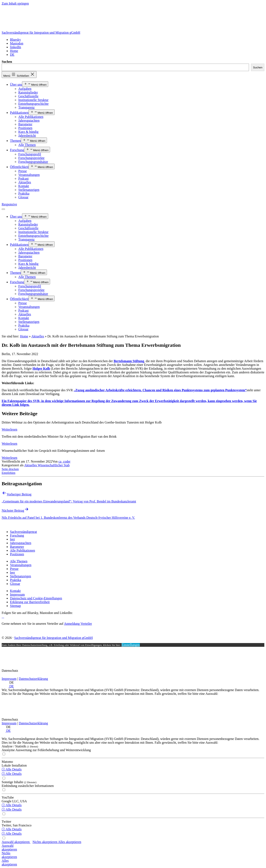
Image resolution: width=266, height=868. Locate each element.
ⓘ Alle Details (12, 769)
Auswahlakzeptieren (9, 848)
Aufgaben (25, 89)
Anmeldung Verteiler (78, 624)
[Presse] (14, 569)
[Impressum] (17, 595)
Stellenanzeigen (29, 190)
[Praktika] (15, 580)
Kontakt (24, 186)
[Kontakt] (15, 591)
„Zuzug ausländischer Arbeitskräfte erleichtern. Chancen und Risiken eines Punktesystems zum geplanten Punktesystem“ (160, 390)
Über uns (16, 85)
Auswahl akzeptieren (16, 842)
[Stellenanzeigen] (20, 576)
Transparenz (26, 107)
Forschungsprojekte (31, 158)
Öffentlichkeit (19, 167)
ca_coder (64, 461)
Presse (23, 171)
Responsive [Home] (9, 204)
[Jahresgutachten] (21, 543)
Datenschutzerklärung (33, 679)
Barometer (25, 124)
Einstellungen (131, 645)
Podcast (23, 178)
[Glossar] (15, 584)
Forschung (17, 150)
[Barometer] (17, 547)
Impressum (9, 679)
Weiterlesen (9, 429)
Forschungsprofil (30, 154)
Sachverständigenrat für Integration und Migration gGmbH (41, 33)
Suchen (7, 62)
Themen (15, 141)
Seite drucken (10, 469)
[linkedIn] (15, 47)
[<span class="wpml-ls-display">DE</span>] (12, 55)
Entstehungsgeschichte (33, 104)
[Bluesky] (15, 40)
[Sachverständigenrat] (23, 532)
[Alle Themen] (19, 561)
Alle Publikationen (31, 117)
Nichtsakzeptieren (9, 855)
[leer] (12, 539)
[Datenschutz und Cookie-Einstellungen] (36, 598)
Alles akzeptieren (70, 842)
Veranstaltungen (29, 175)
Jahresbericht (27, 135)
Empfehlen (9, 473)
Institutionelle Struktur (33, 100)
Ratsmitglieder (28, 92)
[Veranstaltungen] (21, 565)
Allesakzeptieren (9, 862)
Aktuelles (25, 182)
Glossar (23, 197)
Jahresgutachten (29, 120)
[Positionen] (17, 554)
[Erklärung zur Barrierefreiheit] (30, 602)
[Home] (14, 51)
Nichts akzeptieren (45, 842)
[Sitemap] (15, 606)
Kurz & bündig (28, 132)
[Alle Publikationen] (22, 550)
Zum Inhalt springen (15, 3)
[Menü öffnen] (3, 209)
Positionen (25, 128)
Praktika (24, 193)
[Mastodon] (17, 43)
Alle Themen (27, 145)
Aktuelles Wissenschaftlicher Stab (47, 465)
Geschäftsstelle (28, 96)
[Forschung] (17, 535)
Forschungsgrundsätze (33, 162)
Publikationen (19, 113)
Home (24, 336)
